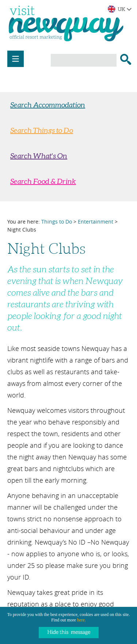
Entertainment (96, 222)
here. (81, 620)
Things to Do (57, 222)
